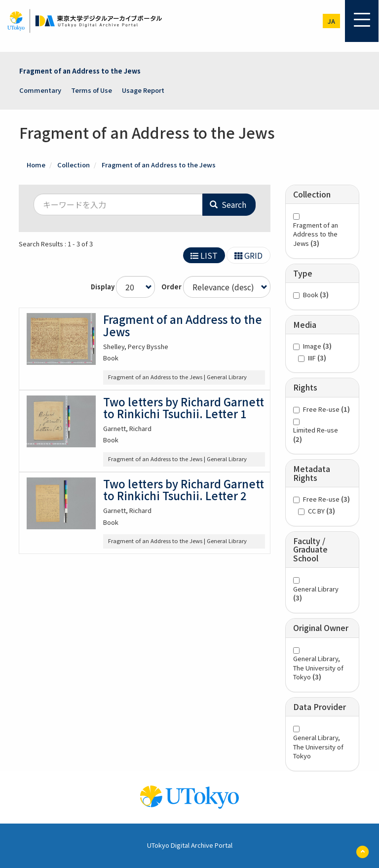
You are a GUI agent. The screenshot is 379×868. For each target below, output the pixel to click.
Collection (74, 165)
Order (171, 287)
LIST (204, 255)
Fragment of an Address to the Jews (80, 71)
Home (36, 165)
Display (103, 287)
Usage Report (143, 90)
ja (331, 21)
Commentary (40, 90)
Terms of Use (92, 90)
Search (228, 204)
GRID (248, 255)
